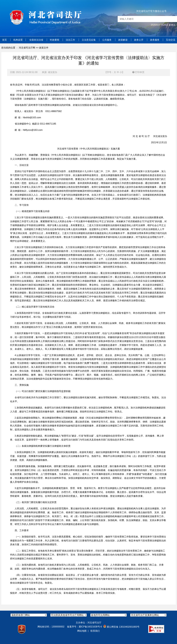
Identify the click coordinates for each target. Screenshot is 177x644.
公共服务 (107, 40)
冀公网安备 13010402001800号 (121, 627)
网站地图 (82, 631)
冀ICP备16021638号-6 (90, 627)
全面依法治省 (37, 40)
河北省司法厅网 (27, 48)
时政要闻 (55, 40)
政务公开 (139, 40)
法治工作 (71, 40)
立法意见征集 (89, 40)
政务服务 (155, 40)
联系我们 (95, 631)
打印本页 (138, 72)
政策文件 (44, 48)
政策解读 (123, 40)
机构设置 (18, 40)
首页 (5, 40)
